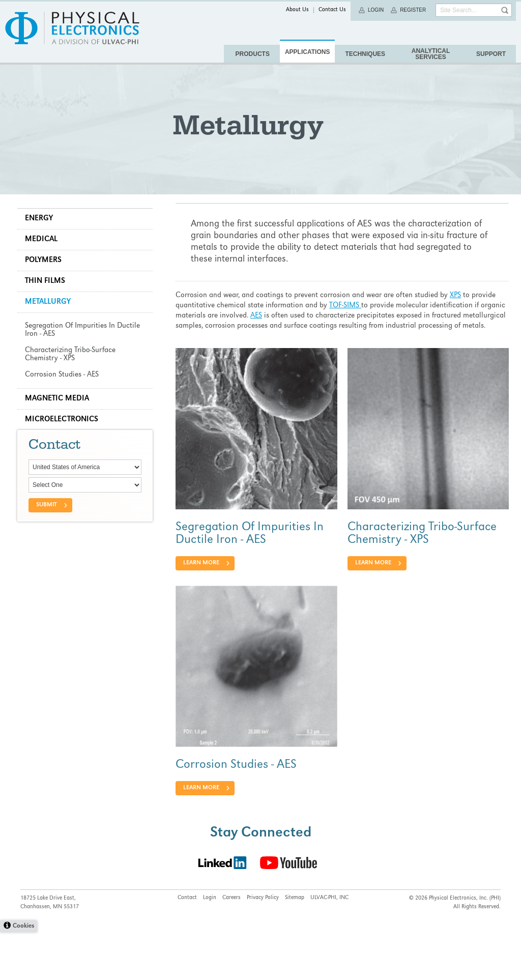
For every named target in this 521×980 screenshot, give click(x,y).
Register (413, 10)
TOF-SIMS (347, 328)
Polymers (46, 283)
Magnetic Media (60, 421)
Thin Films (48, 304)
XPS (457, 318)
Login (376, 10)
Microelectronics (65, 442)
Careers (231, 946)
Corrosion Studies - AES (238, 794)
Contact (187, 946)
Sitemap (295, 946)
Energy (42, 241)
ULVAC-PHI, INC (329, 946)
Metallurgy (51, 325)
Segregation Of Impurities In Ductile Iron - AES (251, 565)
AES (284, 338)
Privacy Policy (263, 946)
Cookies (23, 974)
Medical (44, 262)
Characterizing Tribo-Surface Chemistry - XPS (421, 565)
